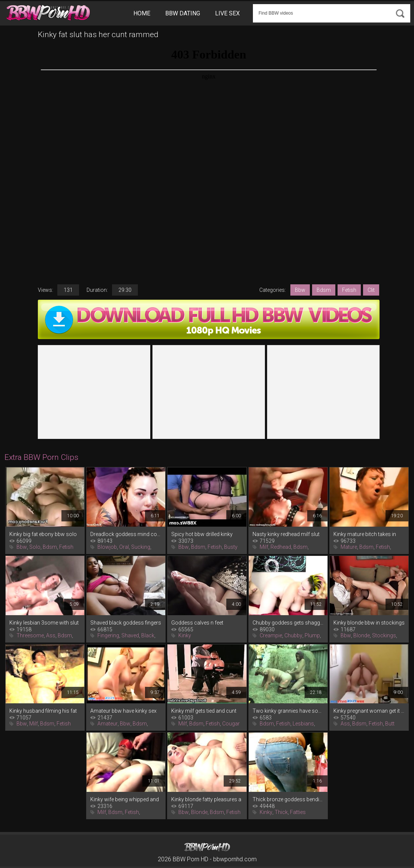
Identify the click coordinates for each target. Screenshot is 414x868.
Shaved (130, 635)
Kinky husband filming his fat (43, 711)
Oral (124, 547)
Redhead (281, 547)
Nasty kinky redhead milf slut (286, 534)
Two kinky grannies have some (288, 711)
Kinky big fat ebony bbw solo (43, 534)
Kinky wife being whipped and (125, 799)
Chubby (293, 635)
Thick (281, 812)
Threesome (30, 635)
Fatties (298, 812)
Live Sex (227, 13)
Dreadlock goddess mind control (126, 534)
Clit (371, 290)
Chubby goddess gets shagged (288, 623)
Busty (231, 547)
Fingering (108, 635)
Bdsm (324, 290)
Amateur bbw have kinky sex (123, 711)
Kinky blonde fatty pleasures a (206, 799)
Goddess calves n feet (197, 623)
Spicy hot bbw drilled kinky (202, 534)
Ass (51, 635)
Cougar (231, 724)
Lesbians (303, 724)
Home (142, 13)
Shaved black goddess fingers (126, 623)
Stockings (384, 635)
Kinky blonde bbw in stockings (369, 623)
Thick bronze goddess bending (288, 799)
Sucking (141, 547)
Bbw (300, 290)
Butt (390, 724)
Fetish (349, 290)
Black (148, 635)
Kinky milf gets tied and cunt (204, 711)
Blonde (362, 635)
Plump (312, 635)
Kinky (185, 635)
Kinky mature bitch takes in (365, 534)
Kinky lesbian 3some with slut (44, 623)
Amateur (108, 724)
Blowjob (107, 547)
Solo (35, 547)
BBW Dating (183, 13)
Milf (264, 547)
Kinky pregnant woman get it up (369, 711)
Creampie (271, 635)
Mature (349, 547)
